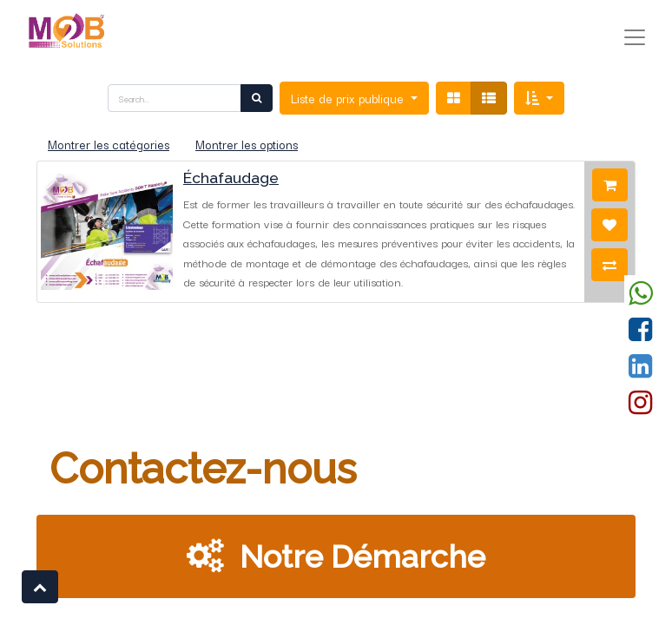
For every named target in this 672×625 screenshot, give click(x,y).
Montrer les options (247, 144)
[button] (539, 98)
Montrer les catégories (109, 144)
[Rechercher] (257, 98)
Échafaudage (231, 178)
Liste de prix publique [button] (349, 98)
